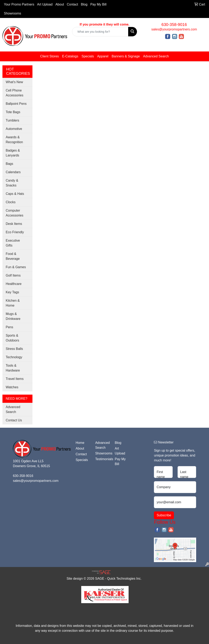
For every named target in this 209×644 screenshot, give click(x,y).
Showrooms (12, 13)
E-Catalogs (70, 56)
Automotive (14, 129)
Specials (88, 56)
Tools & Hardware (13, 368)
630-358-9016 (174, 25)
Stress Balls (14, 349)
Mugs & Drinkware (13, 316)
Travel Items (15, 379)
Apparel (103, 56)
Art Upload (45, 4)
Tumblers (12, 120)
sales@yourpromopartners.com (174, 29)
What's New (14, 82)
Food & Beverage (13, 256)
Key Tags (12, 292)
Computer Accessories (14, 213)
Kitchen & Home (13, 303)
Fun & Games (16, 267)
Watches (12, 387)
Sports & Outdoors (12, 338)
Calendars (13, 172)
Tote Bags (13, 112)
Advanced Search (156, 56)
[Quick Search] (100, 32)
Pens (9, 327)
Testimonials (102, 459)
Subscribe (164, 515)
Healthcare (14, 284)
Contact (72, 4)
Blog (84, 4)
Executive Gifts (13, 243)
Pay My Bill (98, 4)
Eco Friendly (15, 232)
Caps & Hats (15, 194)
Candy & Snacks (12, 183)
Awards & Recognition (14, 140)
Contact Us (14, 420)
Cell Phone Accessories (14, 93)
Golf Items (13, 275)
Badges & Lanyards (13, 153)
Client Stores (50, 56)
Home (80, 443)
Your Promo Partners (19, 4)
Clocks (11, 202)
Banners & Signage (126, 56)
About (60, 4)
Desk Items (14, 224)
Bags (9, 164)
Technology (14, 357)
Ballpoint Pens (16, 104)
